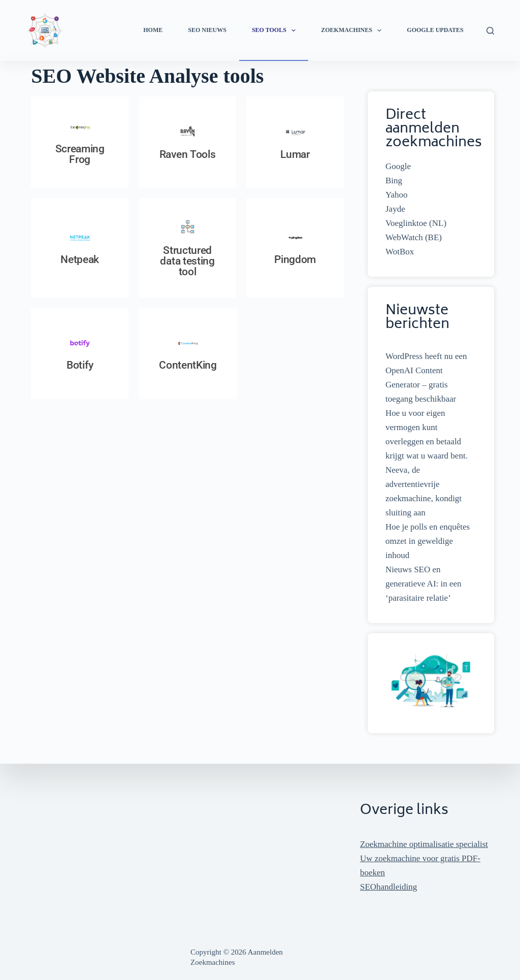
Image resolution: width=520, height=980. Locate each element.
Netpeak (80, 259)
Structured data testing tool (187, 261)
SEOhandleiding (388, 887)
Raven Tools (188, 154)
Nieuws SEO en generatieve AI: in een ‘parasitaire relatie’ (424, 584)
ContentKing (188, 365)
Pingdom (295, 259)
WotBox (400, 252)
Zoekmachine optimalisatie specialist (424, 844)
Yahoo (397, 195)
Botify (80, 365)
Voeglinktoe (406, 223)
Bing (394, 181)
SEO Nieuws (207, 30)
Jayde (395, 209)
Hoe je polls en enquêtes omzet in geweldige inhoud (428, 541)
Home (153, 30)
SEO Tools (276, 30)
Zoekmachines (353, 30)
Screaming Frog (80, 154)
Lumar (295, 154)
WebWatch (404, 237)
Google (398, 166)
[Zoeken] (490, 31)
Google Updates (435, 30)
